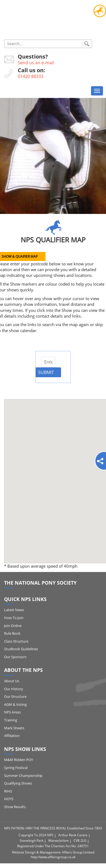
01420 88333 (31, 76)
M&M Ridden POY (19, 760)
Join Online (13, 626)
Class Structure (16, 641)
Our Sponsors (15, 657)
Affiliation (12, 736)
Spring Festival (16, 768)
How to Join (14, 618)
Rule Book (12, 633)
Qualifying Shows (18, 783)
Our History (14, 689)
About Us (12, 681)
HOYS (9, 799)
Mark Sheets (14, 728)
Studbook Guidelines (21, 649)
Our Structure (15, 696)
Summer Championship (23, 776)
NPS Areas (12, 712)
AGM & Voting (15, 704)
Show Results (15, 807)
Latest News (14, 610)
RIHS (8, 791)
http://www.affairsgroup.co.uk (53, 857)
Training (11, 720)
